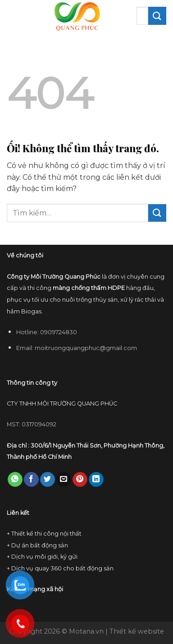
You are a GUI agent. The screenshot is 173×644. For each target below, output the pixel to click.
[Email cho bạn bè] (64, 480)
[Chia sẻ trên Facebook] (31, 480)
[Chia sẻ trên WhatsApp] (15, 480)
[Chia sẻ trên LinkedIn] (96, 480)
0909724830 (59, 332)
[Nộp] (157, 16)
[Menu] (12, 16)
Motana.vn (86, 631)
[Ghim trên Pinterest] (80, 480)
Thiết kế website (137, 631)
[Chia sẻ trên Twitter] (48, 480)
